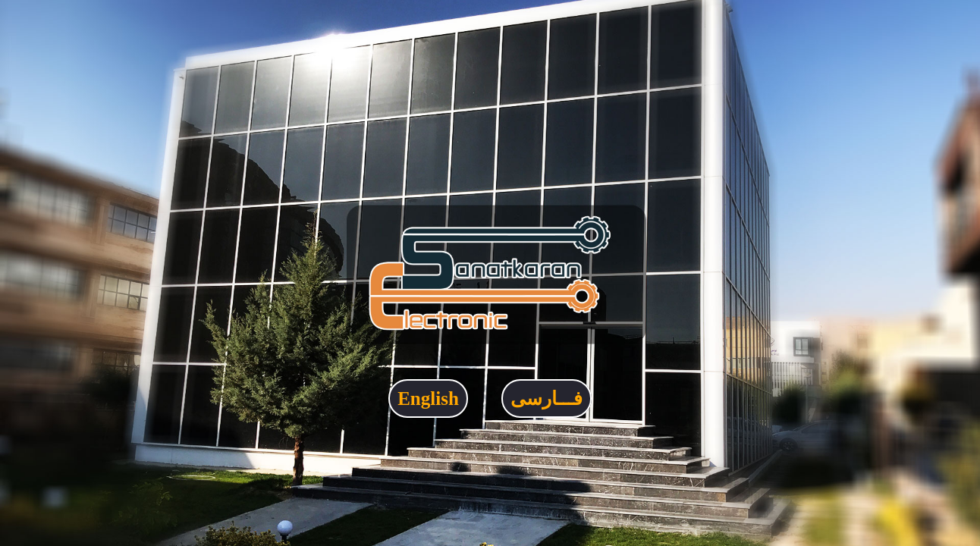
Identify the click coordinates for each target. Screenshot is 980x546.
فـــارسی (547, 399)
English (428, 399)
